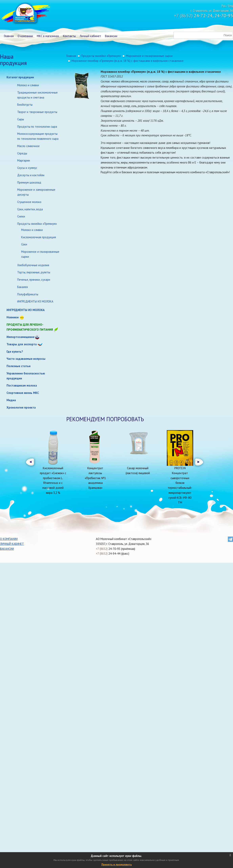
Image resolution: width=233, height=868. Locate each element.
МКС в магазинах (48, 36)
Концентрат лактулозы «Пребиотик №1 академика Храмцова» (95, 478)
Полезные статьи (19, 366)
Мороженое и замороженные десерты (36, 192)
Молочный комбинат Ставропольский (25, 14)
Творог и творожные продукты (37, 112)
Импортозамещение (21, 337)
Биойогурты (25, 105)
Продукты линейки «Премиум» (37, 224)
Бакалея (22, 287)
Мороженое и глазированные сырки (40, 254)
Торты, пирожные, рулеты (34, 272)
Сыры (21, 119)
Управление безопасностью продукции (26, 376)
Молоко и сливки (28, 85)
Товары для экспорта (22, 344)
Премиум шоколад (29, 182)
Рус (224, 6)
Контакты (69, 36)
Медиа (11, 400)
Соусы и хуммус (27, 168)
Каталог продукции (20, 77)
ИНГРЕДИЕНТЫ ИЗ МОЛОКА (35, 301)
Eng (231, 6)
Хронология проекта (21, 407)
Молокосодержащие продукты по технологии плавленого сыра (38, 136)
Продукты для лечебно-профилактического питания (32, 327)
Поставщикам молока (22, 385)
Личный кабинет (90, 36)
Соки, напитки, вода (30, 209)
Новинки (13, 317)
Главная (9, 36)
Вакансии (111, 36)
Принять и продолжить (117, 864)
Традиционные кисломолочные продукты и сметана (37, 95)
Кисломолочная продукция (39, 237)
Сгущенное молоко (29, 202)
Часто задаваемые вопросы (26, 359)
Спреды (22, 153)
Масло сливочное (28, 146)
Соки (24, 244)
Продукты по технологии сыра (37, 127)
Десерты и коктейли (31, 175)
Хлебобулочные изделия (33, 265)
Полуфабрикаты (28, 294)
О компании (25, 36)
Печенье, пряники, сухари (34, 280)
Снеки (21, 216)
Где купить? (15, 352)
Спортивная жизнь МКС (23, 393)
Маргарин (24, 160)
